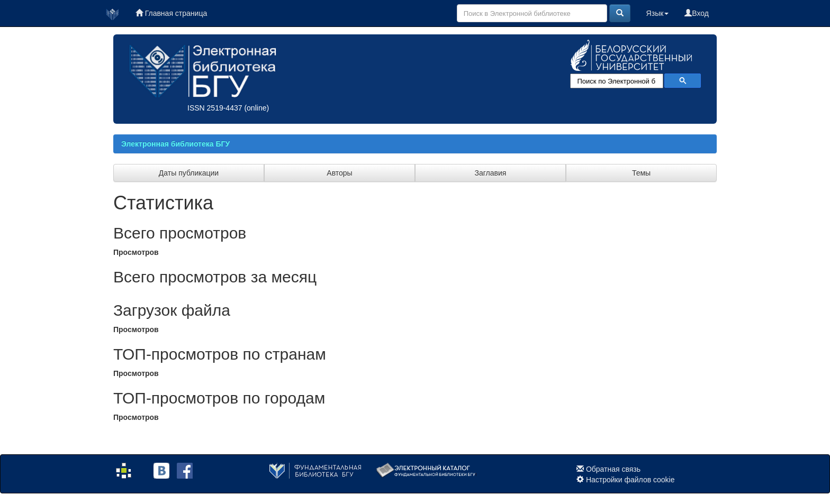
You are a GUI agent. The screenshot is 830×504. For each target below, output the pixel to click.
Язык (658, 13)
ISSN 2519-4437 (215, 108)
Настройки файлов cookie (630, 480)
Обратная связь (613, 469)
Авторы (339, 173)
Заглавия (491, 173)
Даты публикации (189, 173)
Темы (641, 173)
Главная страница (171, 13)
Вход (697, 13)
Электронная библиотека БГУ (175, 144)
